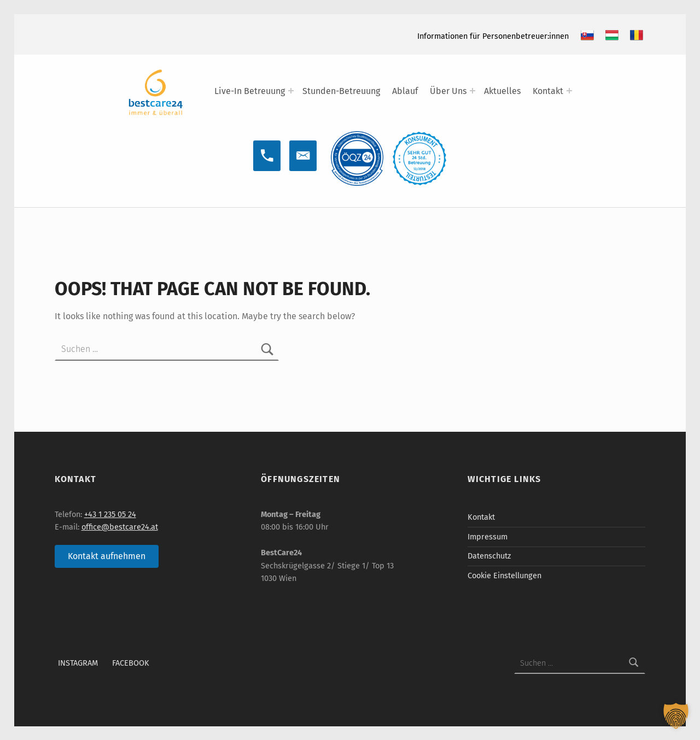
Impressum (488, 537)
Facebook (131, 663)
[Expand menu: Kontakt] (569, 91)
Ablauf (405, 91)
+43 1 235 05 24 (110, 514)
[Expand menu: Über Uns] (472, 91)
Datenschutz (489, 556)
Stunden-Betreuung (341, 91)
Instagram (78, 663)
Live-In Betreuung (250, 91)
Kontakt (548, 91)
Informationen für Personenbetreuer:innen (493, 36)
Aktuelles (502, 91)
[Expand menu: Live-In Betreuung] (291, 91)
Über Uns (448, 91)
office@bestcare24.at (120, 527)
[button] (676, 716)
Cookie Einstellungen (504, 575)
